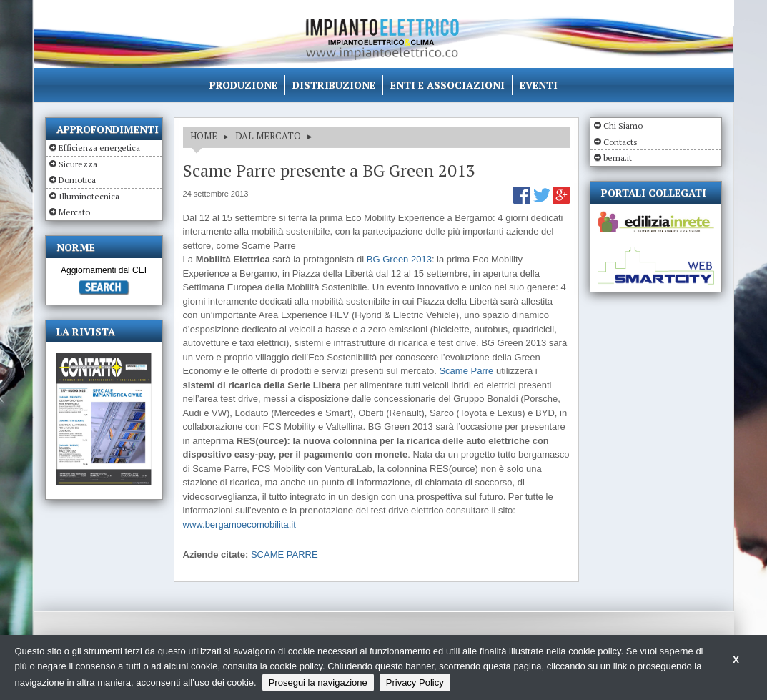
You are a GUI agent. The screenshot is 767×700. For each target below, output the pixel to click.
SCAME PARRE (284, 554)
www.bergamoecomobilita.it (239, 524)
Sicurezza (78, 164)
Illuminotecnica (89, 196)
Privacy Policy (415, 682)
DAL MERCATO (268, 136)
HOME (204, 136)
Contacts (620, 142)
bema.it (618, 158)
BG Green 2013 (399, 259)
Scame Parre (466, 371)
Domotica (77, 180)
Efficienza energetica (99, 148)
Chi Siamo (623, 125)
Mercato (74, 212)
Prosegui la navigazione (318, 682)
